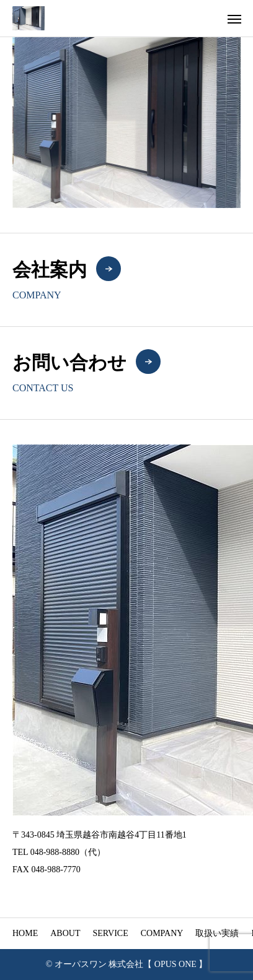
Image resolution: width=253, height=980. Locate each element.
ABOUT (65, 933)
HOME (25, 933)
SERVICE (110, 933)
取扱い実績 (217, 933)
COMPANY (162, 933)
